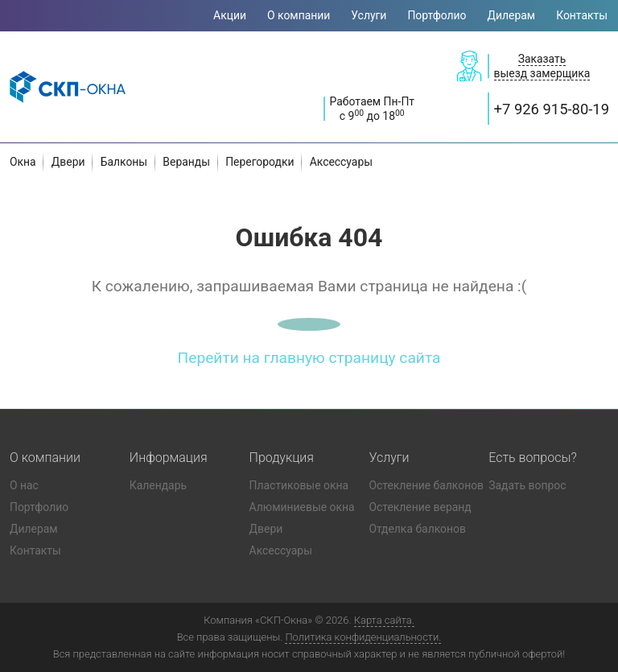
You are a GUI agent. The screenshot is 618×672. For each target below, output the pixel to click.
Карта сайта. (384, 620)
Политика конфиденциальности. (363, 637)
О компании (299, 15)
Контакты (582, 15)
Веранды (186, 162)
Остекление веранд (420, 507)
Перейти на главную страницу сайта (309, 358)
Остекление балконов (426, 485)
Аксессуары (341, 162)
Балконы (124, 162)
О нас (24, 485)
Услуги (369, 15)
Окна (23, 162)
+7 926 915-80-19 (552, 109)
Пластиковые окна (299, 485)
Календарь (158, 485)
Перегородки (260, 162)
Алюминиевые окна (302, 507)
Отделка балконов (417, 529)
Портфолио (437, 15)
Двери (68, 162)
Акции (230, 15)
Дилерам (512, 15)
